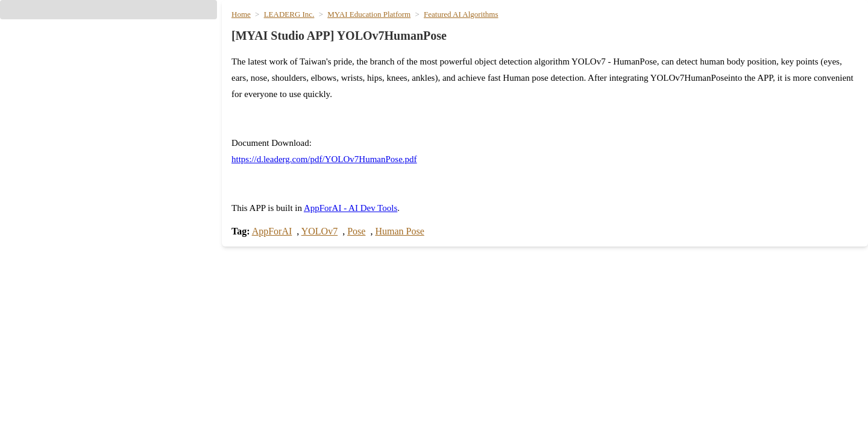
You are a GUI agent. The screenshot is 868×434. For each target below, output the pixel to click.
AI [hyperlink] (508, 29)
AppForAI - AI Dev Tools (366, 220)
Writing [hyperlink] (589, 29)
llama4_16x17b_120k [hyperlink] (276, 400)
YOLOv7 (330, 243)
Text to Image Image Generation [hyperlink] (720, 422)
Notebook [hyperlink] (464, 422)
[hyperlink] (108, 142)
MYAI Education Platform (377, 75)
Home (252, 75)
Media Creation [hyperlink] (655, 29)
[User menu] (839, 31)
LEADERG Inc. (297, 75)
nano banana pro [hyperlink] (690, 379)
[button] (108, 83)
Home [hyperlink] (477, 29)
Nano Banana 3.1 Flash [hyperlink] (703, 400)
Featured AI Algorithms (469, 75)
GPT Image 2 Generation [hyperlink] (706, 357)
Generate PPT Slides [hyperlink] (487, 400)
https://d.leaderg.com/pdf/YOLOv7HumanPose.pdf (342, 203)
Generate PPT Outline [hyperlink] (489, 379)
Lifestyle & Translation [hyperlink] (757, 29)
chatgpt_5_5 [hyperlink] (258, 422)
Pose (370, 243)
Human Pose (419, 243)
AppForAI (281, 243)
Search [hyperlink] (248, 357)
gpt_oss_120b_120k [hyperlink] (274, 379)
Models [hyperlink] (542, 29)
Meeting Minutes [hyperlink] (478, 357)
